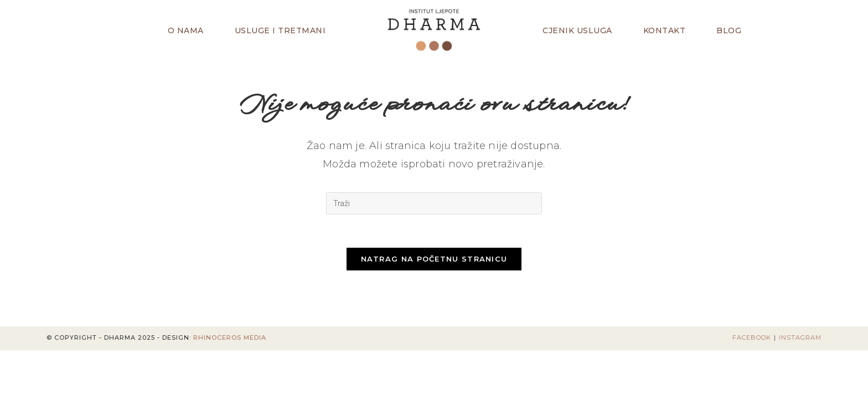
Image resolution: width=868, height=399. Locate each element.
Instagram (800, 338)
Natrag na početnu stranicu (434, 259)
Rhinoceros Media (230, 338)
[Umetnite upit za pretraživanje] (434, 203)
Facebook (752, 338)
